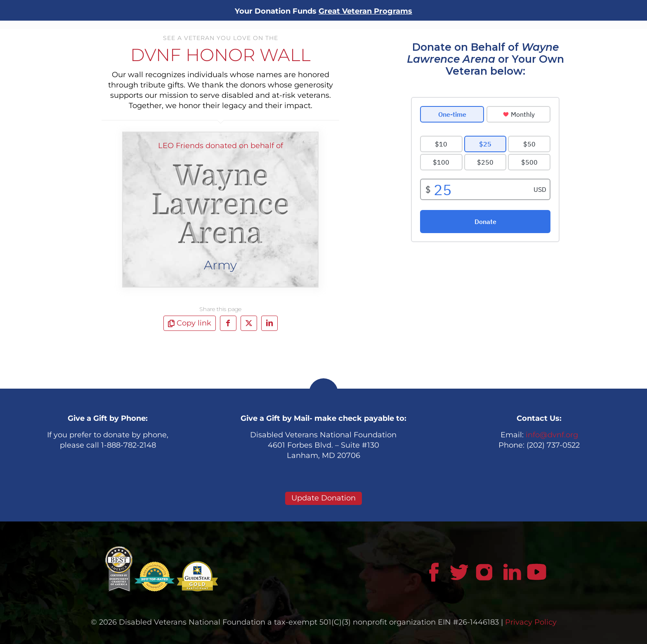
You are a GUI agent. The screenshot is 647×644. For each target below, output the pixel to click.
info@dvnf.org (552, 435)
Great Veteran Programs (365, 11)
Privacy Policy (531, 622)
